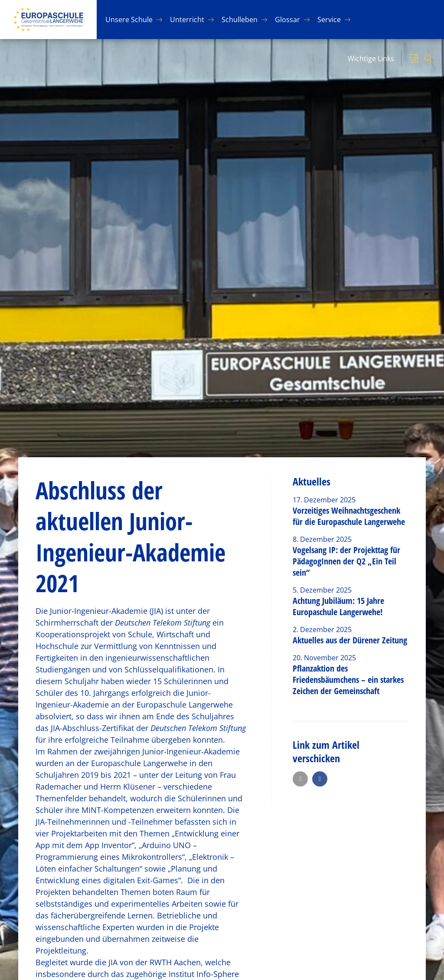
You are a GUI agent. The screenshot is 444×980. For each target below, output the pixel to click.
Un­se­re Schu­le (129, 20)
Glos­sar (287, 20)
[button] (300, 779)
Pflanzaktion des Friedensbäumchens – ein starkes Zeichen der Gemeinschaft (348, 680)
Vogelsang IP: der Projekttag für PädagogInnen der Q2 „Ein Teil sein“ (346, 561)
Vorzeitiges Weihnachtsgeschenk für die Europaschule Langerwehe (349, 516)
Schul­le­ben (240, 20)
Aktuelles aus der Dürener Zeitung (350, 640)
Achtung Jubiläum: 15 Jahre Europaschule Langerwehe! (338, 606)
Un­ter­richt (187, 20)
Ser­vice (329, 20)
